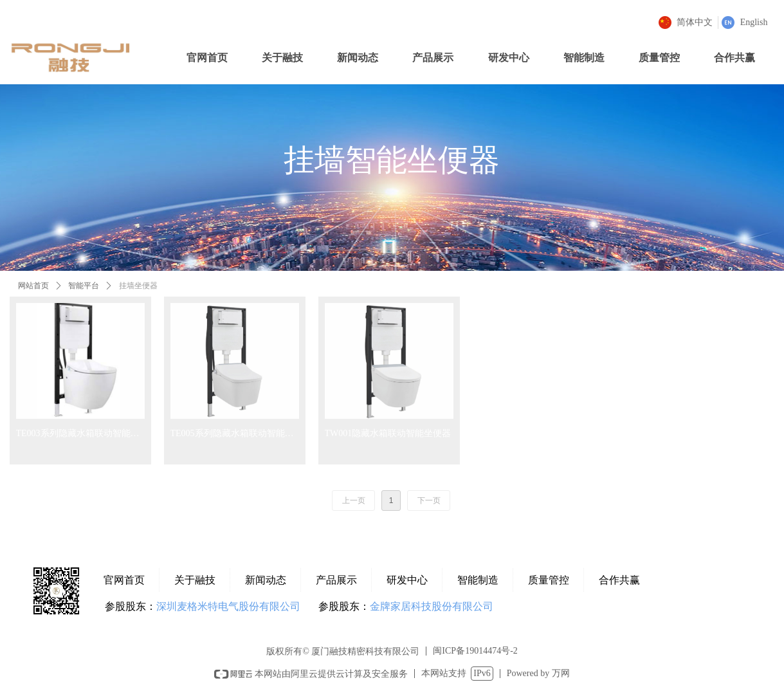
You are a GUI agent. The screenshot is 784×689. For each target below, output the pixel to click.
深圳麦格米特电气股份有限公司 (228, 606)
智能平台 (84, 286)
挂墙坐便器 (138, 286)
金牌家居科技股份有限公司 (432, 606)
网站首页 (33, 286)
